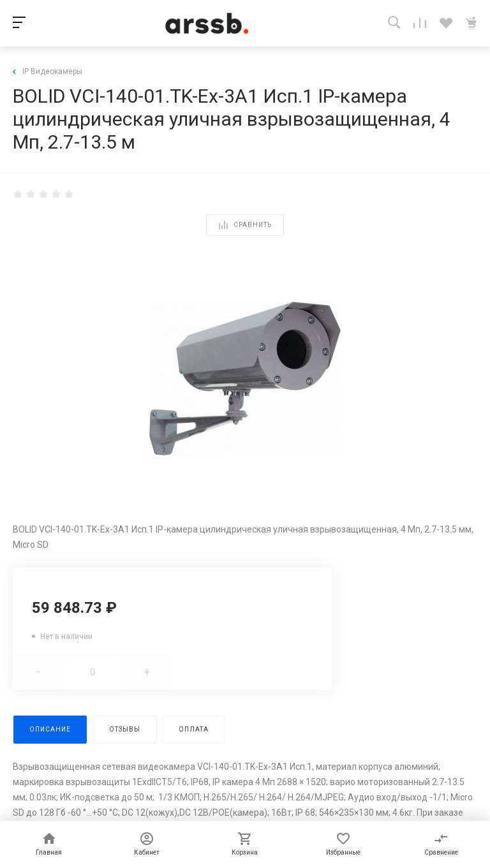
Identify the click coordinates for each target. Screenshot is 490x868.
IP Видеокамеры (48, 71)
